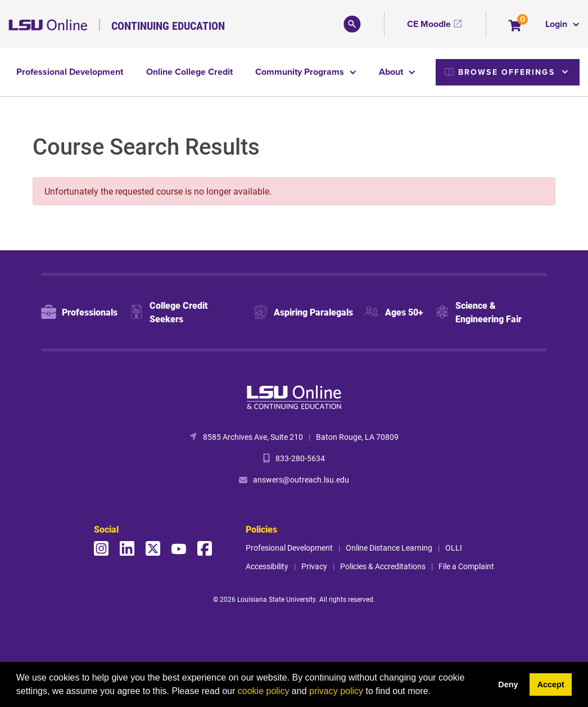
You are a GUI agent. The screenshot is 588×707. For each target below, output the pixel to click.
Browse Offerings (500, 72)
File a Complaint (466, 566)
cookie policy (264, 691)
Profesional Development (289, 548)
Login (557, 24)
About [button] (392, 72)
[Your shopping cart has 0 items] (516, 27)
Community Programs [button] (301, 72)
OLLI (454, 548)
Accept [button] (551, 685)
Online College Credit (189, 72)
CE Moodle (429, 24)
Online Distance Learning (389, 548)
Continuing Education (168, 25)
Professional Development (70, 72)
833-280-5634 (300, 458)
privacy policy (336, 691)
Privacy (314, 566)
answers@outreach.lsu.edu (301, 479)
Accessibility (267, 566)
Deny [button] (508, 685)
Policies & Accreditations (383, 566)
